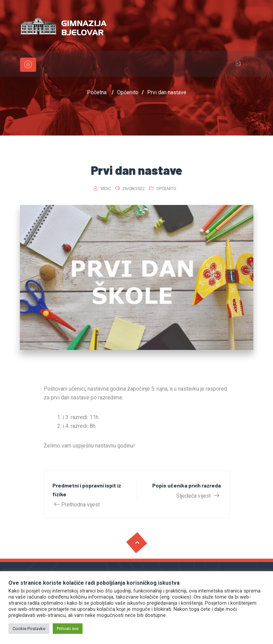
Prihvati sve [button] (68, 629)
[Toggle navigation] (28, 65)
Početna (97, 92)
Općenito (166, 189)
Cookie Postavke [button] (29, 629)
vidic (106, 189)
